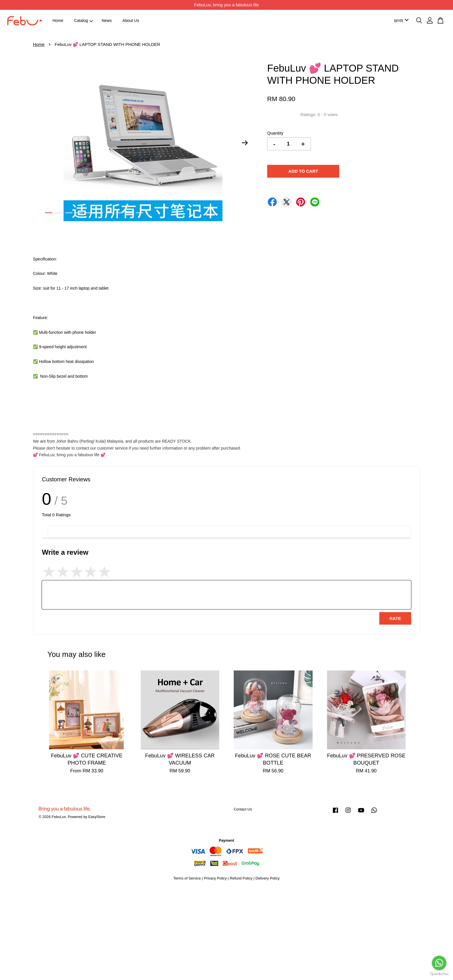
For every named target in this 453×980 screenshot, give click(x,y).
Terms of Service (187, 878)
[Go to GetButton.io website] (439, 974)
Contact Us (243, 809)
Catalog (83, 21)
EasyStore (97, 817)
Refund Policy (241, 878)
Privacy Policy (215, 878)
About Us (131, 21)
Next (245, 143)
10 (140, 213)
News (107, 21)
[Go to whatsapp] (439, 963)
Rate (395, 618)
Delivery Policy (268, 878)
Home (58, 21)
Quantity (275, 133)
